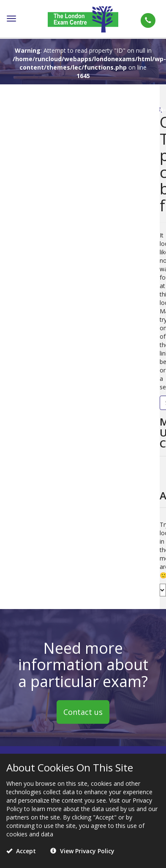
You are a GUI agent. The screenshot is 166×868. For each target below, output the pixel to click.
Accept (21, 851)
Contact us (83, 712)
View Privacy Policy (82, 851)
